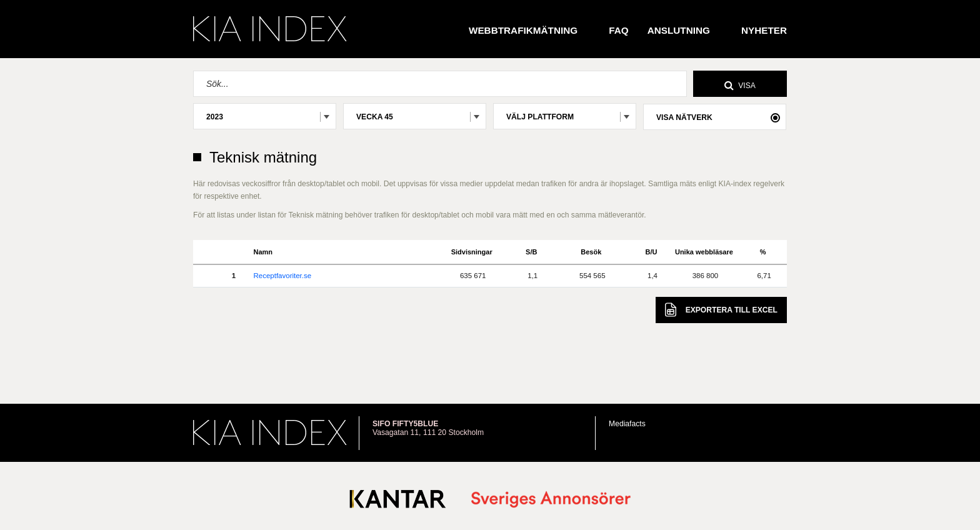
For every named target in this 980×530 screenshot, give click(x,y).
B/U (652, 252)
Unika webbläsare (704, 252)
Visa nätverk (684, 117)
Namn (263, 252)
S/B (531, 252)
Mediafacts (627, 424)
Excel (721, 310)
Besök (591, 252)
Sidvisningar (472, 252)
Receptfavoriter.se (282, 276)
